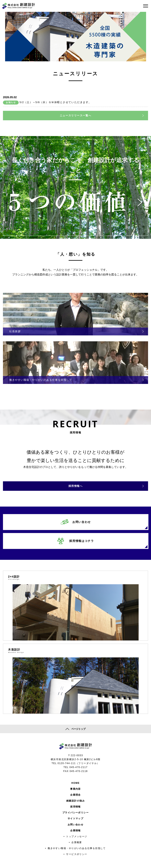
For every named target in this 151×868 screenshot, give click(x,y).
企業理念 (75, 795)
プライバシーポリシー (75, 813)
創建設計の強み (75, 801)
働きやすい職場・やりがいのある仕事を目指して (77, 848)
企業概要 (77, 842)
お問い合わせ (76, 825)
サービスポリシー (77, 854)
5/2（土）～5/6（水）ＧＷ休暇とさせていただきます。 (55, 102)
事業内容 (75, 789)
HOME (75, 783)
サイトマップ (76, 819)
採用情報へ (76, 486)
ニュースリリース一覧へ (75, 115)
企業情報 (75, 831)
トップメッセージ (77, 836)
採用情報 (75, 807)
